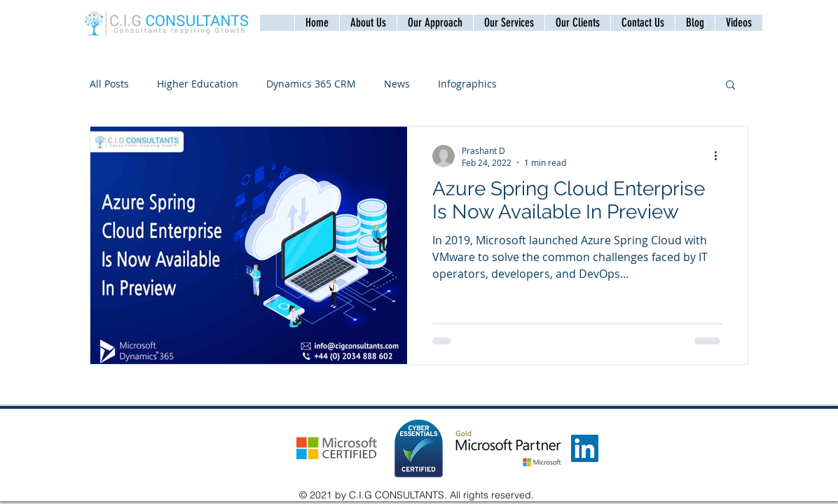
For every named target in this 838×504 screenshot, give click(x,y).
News (397, 84)
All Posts (109, 84)
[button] (643, 23)
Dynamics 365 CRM (311, 84)
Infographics (467, 84)
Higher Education (198, 84)
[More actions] (720, 156)
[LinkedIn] (585, 448)
